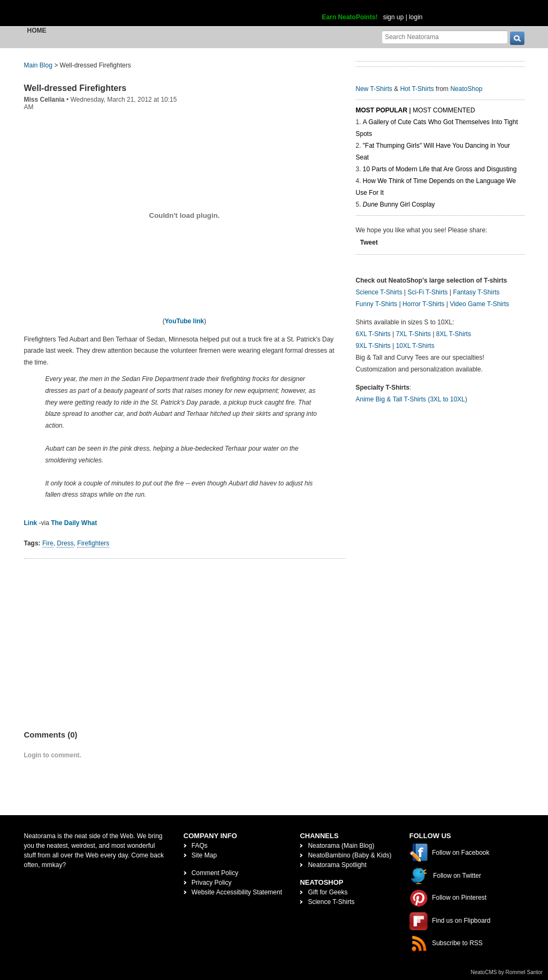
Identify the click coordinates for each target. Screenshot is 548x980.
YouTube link (185, 321)
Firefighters (93, 543)
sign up (394, 17)
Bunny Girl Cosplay (399, 204)
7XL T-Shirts (413, 334)
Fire (48, 543)
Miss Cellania (44, 100)
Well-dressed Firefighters (75, 88)
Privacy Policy (212, 883)
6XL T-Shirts (373, 334)
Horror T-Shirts (423, 304)
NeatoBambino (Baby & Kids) (349, 855)
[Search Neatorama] (445, 37)
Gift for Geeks (328, 892)
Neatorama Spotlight (337, 865)
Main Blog (38, 65)
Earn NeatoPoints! (350, 17)
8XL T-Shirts (454, 334)
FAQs (200, 846)
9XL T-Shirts (373, 346)
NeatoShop (466, 89)
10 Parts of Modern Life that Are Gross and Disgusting (440, 169)
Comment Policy (215, 873)
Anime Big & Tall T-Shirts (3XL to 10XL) (412, 399)
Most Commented (444, 110)
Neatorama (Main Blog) (341, 846)
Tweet (369, 242)
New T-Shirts (374, 89)
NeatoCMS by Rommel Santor (507, 972)
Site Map (204, 855)
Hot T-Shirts (417, 89)
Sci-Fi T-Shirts (427, 292)
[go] (517, 38)
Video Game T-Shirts (479, 304)
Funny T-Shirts (377, 304)
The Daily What (74, 523)
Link (31, 523)
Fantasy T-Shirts (476, 292)
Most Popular (382, 110)
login (416, 17)
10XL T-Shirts (415, 346)
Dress (65, 543)
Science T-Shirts (379, 292)
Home (37, 31)
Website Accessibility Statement (237, 892)
